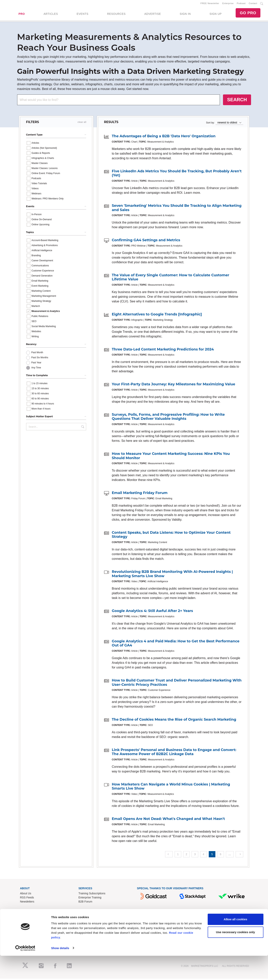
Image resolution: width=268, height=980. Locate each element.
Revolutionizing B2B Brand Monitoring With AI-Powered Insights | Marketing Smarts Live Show (172, 575)
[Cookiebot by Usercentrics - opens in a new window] (25, 972)
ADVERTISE (153, 15)
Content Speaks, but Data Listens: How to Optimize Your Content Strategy (171, 536)
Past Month (37, 354)
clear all (82, 124)
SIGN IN (185, 15)
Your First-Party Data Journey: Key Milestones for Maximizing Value (174, 386)
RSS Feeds (27, 899)
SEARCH (237, 101)
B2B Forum (85, 903)
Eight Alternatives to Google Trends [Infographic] (157, 316)
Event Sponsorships (32, 925)
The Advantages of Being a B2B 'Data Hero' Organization (164, 138)
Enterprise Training (90, 899)
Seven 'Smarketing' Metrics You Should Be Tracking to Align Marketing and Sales (177, 209)
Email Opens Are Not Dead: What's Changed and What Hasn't (168, 820)
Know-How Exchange (92, 925)
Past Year (36, 364)
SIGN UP (216, 15)
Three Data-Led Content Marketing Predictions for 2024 (163, 351)
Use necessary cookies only (235, 956)
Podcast (241, 4)
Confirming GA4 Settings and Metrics (146, 242)
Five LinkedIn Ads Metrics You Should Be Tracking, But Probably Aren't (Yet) (177, 175)
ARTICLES (51, 15)
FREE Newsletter (210, 4)
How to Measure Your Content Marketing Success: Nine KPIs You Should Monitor (171, 457)
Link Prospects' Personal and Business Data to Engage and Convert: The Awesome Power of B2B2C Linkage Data (174, 753)
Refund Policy (87, 930)
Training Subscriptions (92, 895)
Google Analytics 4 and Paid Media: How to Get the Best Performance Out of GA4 (176, 645)
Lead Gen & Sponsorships (36, 921)
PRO (22, 15)
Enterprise (228, 4)
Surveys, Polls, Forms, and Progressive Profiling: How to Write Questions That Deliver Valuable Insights (168, 418)
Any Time (36, 369)
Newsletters (27, 903)
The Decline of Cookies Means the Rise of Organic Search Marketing (174, 721)
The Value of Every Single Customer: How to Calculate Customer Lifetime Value (171, 279)
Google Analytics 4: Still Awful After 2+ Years (153, 612)
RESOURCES (116, 15)
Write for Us (27, 930)
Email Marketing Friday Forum (140, 494)
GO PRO (248, 14)
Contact (253, 4)
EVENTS (82, 15)
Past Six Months (40, 359)
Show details (60, 972)
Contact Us (85, 921)
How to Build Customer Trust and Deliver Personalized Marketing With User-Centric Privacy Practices (177, 684)
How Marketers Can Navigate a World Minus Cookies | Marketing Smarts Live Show (171, 788)
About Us (26, 895)
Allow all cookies (236, 944)
